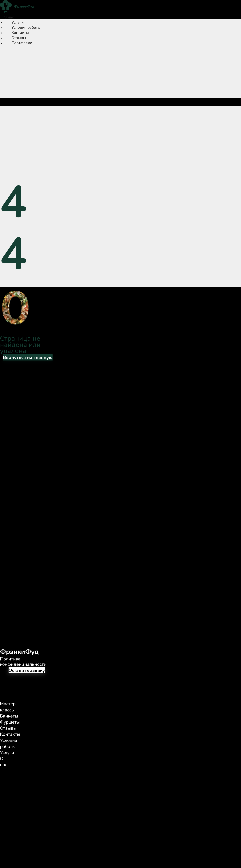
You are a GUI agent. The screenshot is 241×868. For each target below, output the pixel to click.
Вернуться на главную (28, 357)
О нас (9, 17)
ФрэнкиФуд (19, 652)
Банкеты (9, 716)
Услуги (18, 22)
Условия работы (26, 27)
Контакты (20, 33)
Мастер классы (8, 707)
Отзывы (19, 38)
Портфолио (22, 43)
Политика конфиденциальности (23, 662)
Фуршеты (10, 722)
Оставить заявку (27, 670)
